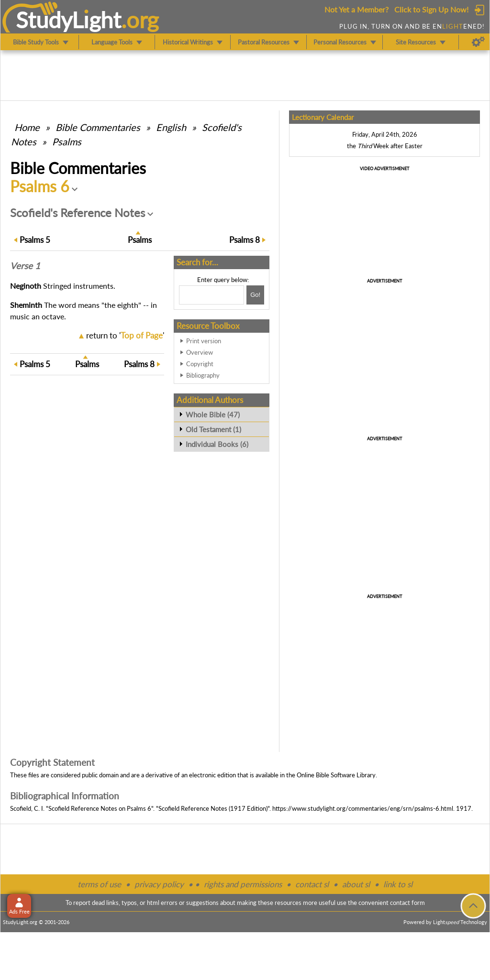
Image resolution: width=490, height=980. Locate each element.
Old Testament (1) (213, 429)
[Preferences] (478, 42)
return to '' (125, 335)
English (171, 127)
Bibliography (203, 375)
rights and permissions (243, 884)
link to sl (398, 884)
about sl (356, 884)
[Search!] (255, 295)
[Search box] (212, 295)
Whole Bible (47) (213, 414)
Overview (200, 352)
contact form (407, 903)
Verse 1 (25, 266)
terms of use (99, 884)
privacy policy (159, 884)
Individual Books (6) (217, 444)
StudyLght (69, 20)
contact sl (312, 884)
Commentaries (98, 127)
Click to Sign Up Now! (431, 9)
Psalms (67, 142)
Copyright (200, 364)
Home (27, 127)
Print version (204, 341)
